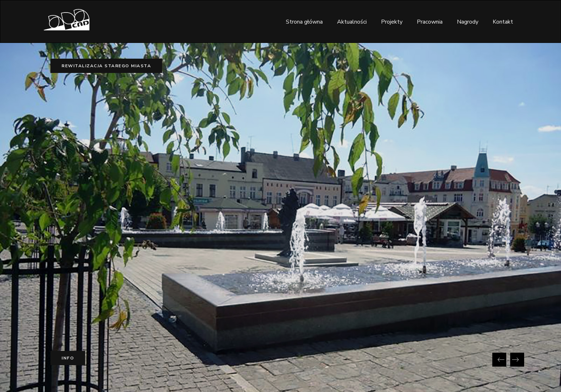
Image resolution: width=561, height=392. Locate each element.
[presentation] (499, 360)
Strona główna (304, 22)
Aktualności (352, 22)
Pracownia (430, 22)
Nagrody (468, 22)
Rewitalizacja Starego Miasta (106, 66)
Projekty (392, 22)
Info (68, 358)
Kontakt (503, 22)
